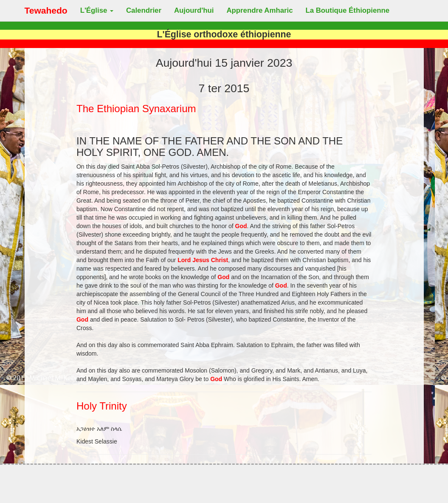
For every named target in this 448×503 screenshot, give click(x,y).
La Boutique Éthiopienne (348, 10)
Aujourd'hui (194, 10)
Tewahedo (46, 10)
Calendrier (144, 10)
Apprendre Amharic (259, 10)
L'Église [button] (97, 10)
